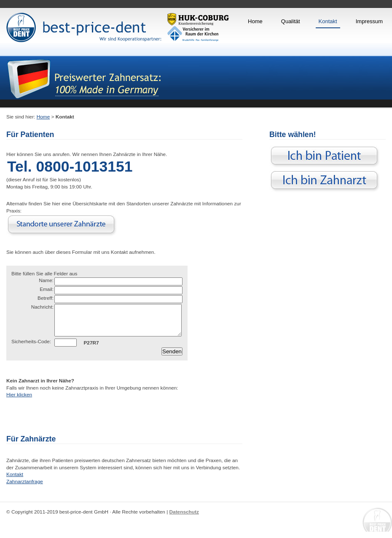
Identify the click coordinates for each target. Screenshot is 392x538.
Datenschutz (184, 518)
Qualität (291, 21)
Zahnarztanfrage (25, 488)
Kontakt (328, 21)
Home (255, 21)
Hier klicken (19, 401)
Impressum (369, 21)
